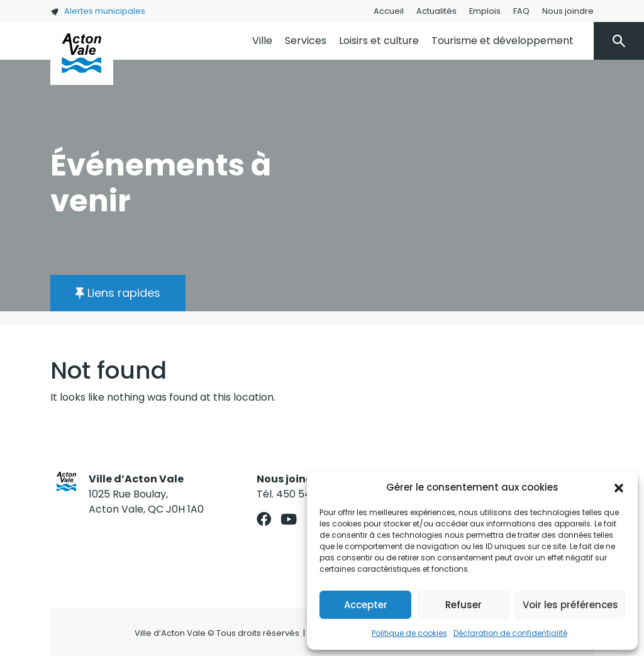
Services (306, 41)
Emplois (485, 11)
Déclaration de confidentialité (510, 633)
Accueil (389, 11)
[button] (619, 487)
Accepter (366, 605)
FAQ (521, 11)
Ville (262, 41)
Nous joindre (568, 11)
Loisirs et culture (379, 41)
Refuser (464, 605)
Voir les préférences (570, 605)
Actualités (436, 11)
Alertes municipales (98, 11)
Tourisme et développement (502, 41)
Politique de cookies (409, 633)
